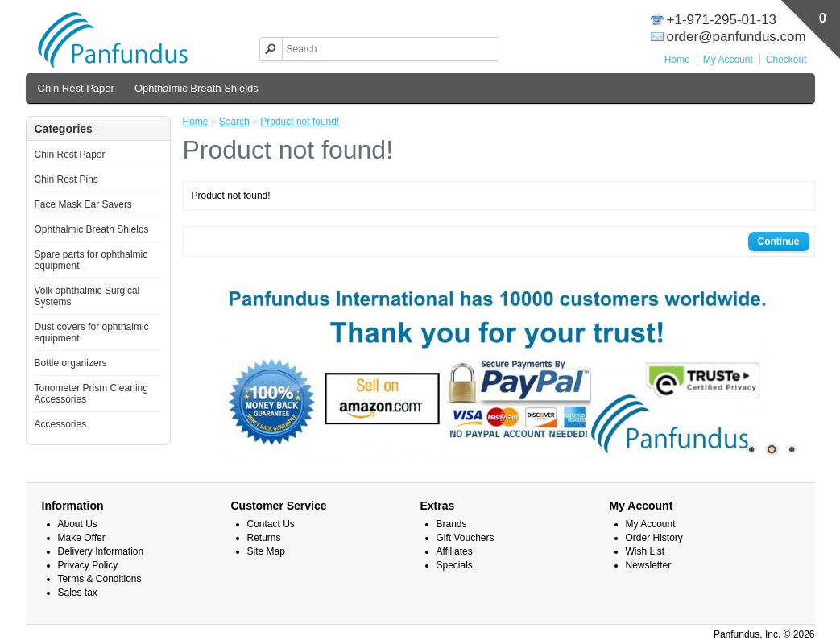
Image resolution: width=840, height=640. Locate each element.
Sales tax (78, 593)
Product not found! (300, 122)
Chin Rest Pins (66, 180)
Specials (455, 565)
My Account (728, 60)
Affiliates (455, 551)
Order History (654, 538)
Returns (264, 538)
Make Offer (82, 538)
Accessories (61, 424)
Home (677, 60)
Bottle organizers (71, 363)
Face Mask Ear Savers (83, 204)
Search (234, 122)
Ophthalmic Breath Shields (197, 88)
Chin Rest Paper (76, 88)
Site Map (266, 551)
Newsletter (649, 565)
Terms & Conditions (100, 579)
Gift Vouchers (466, 538)
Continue (779, 242)
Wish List (646, 551)
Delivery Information (101, 551)
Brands (452, 524)
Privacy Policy (88, 565)
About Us (78, 524)
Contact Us (271, 524)
